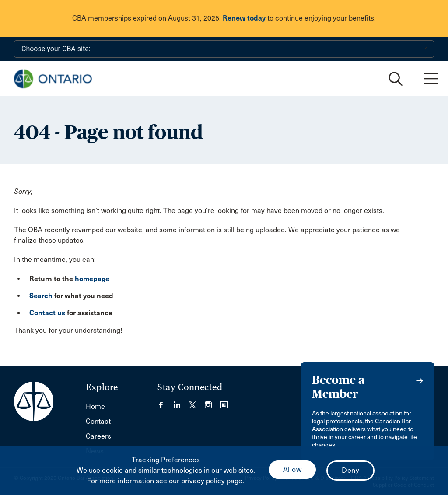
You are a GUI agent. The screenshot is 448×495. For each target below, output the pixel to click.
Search (41, 296)
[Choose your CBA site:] (224, 49)
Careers (98, 436)
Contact (98, 421)
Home (95, 406)
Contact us (47, 313)
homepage (92, 279)
